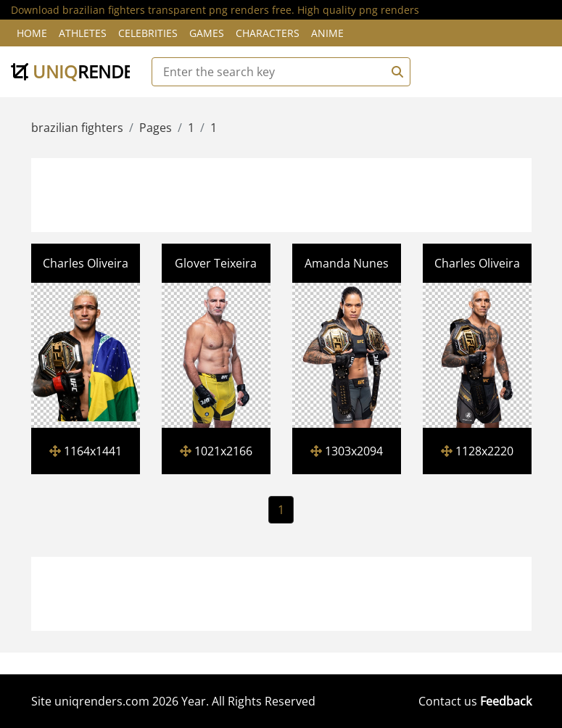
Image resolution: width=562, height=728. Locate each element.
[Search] (395, 72)
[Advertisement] (297, 193)
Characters (268, 33)
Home (32, 33)
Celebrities (148, 33)
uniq (82, 71)
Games (207, 33)
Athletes (83, 33)
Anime (327, 33)
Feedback (506, 701)
